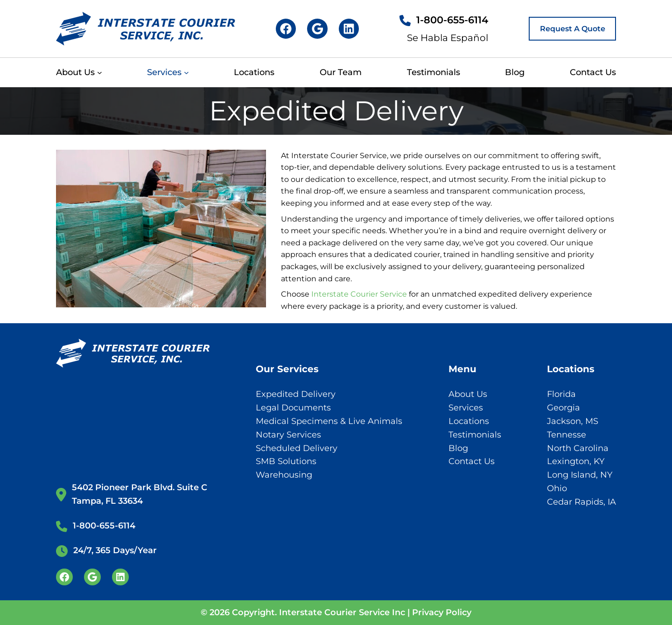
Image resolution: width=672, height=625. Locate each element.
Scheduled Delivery (297, 448)
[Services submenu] (186, 73)
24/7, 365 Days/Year (115, 550)
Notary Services (288, 435)
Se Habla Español (448, 38)
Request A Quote (573, 29)
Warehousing (284, 475)
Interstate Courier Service (359, 294)
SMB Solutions (286, 461)
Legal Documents (293, 408)
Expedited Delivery (296, 394)
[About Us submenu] (100, 73)
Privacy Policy (442, 612)
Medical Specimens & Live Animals (329, 421)
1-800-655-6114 (452, 20)
